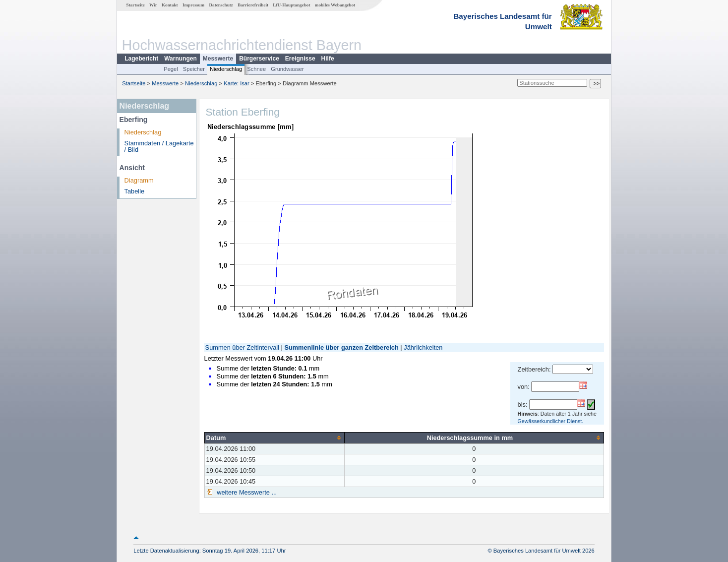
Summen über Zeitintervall (242, 347)
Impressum (193, 5)
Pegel (171, 69)
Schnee (256, 69)
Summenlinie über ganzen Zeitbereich (341, 347)
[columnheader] (274, 437)
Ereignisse (300, 59)
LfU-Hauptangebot (291, 5)
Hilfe (328, 59)
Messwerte (218, 59)
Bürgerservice (259, 59)
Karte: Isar (237, 83)
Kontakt (170, 5)
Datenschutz (221, 5)
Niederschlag (226, 69)
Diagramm (139, 180)
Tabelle (135, 191)
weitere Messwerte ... (246, 492)
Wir (153, 5)
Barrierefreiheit (253, 5)
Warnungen (181, 59)
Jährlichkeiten (423, 347)
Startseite (136, 5)
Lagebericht (141, 59)
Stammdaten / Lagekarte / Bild (159, 146)
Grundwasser (287, 69)
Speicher (194, 69)
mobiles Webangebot (335, 5)
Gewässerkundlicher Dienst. (551, 421)
